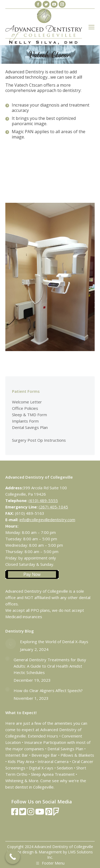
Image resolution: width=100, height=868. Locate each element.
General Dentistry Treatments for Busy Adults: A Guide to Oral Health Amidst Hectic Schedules (50, 666)
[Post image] (11, 644)
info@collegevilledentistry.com (47, 520)
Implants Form (25, 421)
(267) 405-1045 (53, 507)
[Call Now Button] (13, 857)
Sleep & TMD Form (29, 415)
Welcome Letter (27, 402)
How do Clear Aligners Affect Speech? (48, 690)
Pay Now (32, 574)
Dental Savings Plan (30, 427)
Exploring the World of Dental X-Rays (54, 642)
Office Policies (25, 408)
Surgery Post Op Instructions (39, 440)
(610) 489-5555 (43, 500)
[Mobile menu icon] (91, 27)
